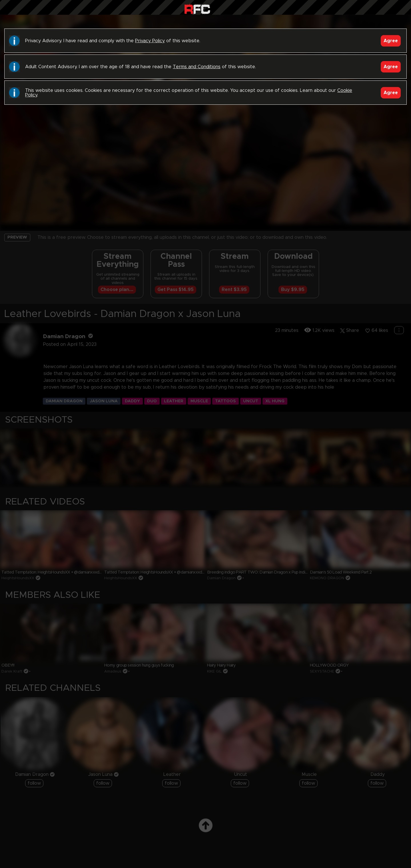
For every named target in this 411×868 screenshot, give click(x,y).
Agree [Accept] (391, 41)
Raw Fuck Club (197, 9)
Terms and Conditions (197, 67)
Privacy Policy (150, 41)
